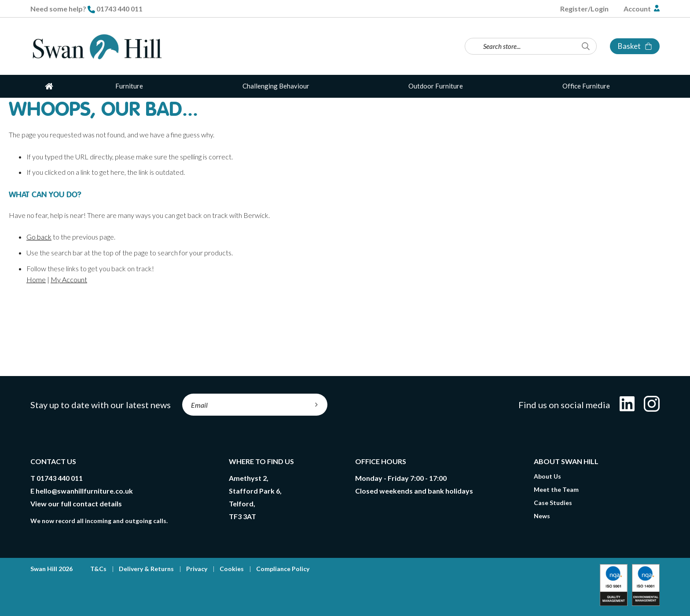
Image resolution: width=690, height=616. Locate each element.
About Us (547, 476)
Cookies (232, 569)
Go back (39, 237)
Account (638, 9)
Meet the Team (556, 489)
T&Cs (98, 569)
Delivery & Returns (146, 569)
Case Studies (553, 503)
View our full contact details (76, 503)
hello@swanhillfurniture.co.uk (84, 491)
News (542, 516)
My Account (69, 279)
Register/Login (584, 9)
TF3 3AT (242, 516)
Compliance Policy (283, 569)
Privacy (197, 569)
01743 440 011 (119, 9)
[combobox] (531, 46)
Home (36, 279)
